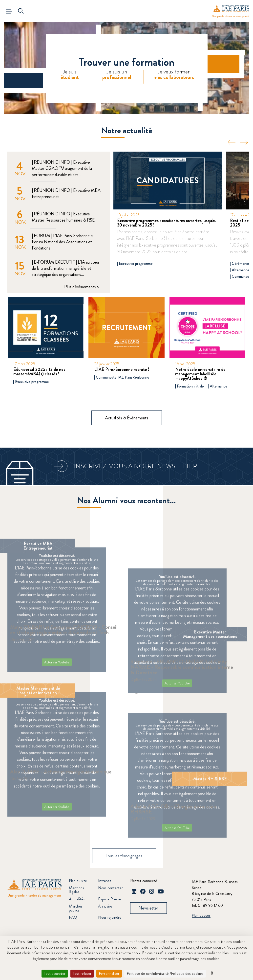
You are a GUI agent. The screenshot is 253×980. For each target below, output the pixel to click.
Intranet (105, 881)
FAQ (73, 917)
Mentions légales (76, 890)
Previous (232, 142)
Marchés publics (76, 908)
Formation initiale (190, 386)
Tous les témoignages (124, 865)
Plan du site (78, 881)
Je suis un (117, 74)
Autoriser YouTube (57, 668)
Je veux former (174, 74)
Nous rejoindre (110, 917)
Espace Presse (109, 899)
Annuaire (105, 906)
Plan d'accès (201, 916)
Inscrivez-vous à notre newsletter (136, 466)
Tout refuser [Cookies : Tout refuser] (82, 973)
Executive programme (136, 264)
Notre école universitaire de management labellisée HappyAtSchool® (200, 374)
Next (244, 142)
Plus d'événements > (82, 287)
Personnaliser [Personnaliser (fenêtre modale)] (109, 973)
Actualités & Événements (127, 418)
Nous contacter (110, 888)
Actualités (77, 899)
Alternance (241, 270)
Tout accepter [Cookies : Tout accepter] (55, 973)
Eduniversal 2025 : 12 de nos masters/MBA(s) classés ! (39, 372)
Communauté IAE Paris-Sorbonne (123, 377)
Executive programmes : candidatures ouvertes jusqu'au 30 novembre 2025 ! (167, 223)
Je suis (70, 74)
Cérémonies (241, 264)
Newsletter (148, 908)
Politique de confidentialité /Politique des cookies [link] (165, 973)
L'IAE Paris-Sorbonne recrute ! (122, 369)
